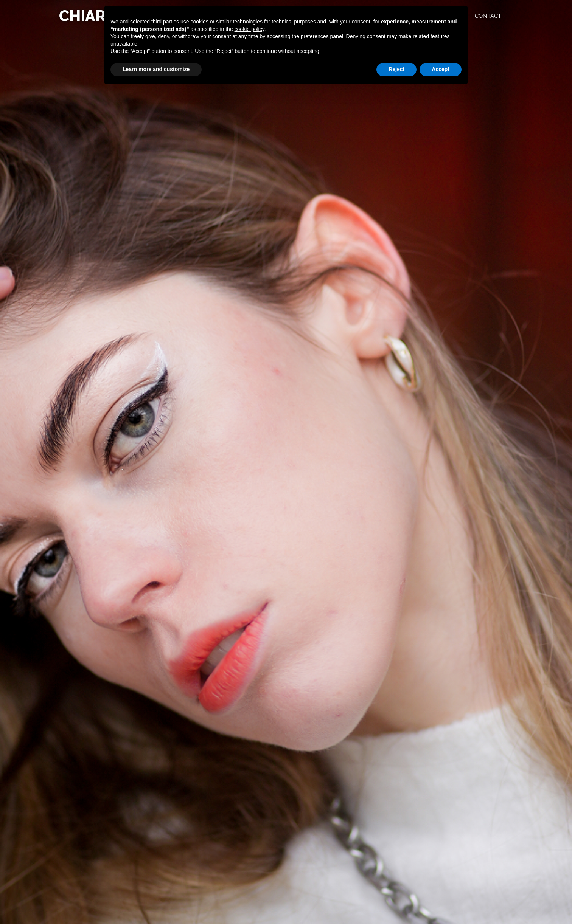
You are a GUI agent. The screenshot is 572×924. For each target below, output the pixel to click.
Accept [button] (441, 69)
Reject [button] (396, 69)
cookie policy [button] (249, 29)
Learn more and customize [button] (156, 69)
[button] (488, 16)
